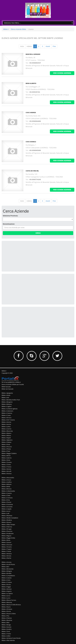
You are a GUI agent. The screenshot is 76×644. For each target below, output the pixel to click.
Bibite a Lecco (6, 596)
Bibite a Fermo (6, 585)
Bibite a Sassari (6, 542)
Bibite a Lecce (6, 511)
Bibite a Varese (6, 469)
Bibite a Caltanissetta (8, 491)
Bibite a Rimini (6, 456)
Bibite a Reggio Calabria (9, 453)
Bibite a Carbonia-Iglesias (10, 409)
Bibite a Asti (5, 398)
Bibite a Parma (6, 611)
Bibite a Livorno (6, 429)
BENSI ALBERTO (31, 83)
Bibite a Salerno (7, 458)
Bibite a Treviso (6, 467)
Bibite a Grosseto (7, 507)
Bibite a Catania (7, 578)
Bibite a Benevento (8, 569)
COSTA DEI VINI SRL (32, 171)
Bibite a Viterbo (6, 558)
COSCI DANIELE (31, 142)
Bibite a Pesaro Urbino (9, 614)
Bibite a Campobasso (8, 576)
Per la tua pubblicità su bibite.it (11, 382)
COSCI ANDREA (31, 113)
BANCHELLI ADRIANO (33, 54)
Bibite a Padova (6, 442)
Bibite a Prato (6, 451)
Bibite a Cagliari (7, 406)
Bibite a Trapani (7, 549)
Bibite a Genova (7, 589)
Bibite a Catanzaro (7, 411)
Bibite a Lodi (5, 513)
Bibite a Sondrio (7, 629)
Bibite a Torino (6, 465)
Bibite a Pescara (7, 447)
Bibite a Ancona (7, 562)
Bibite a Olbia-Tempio (8, 525)
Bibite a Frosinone (7, 504)
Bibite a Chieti (6, 495)
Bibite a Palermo (7, 527)
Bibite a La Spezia (7, 593)
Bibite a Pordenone (8, 533)
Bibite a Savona (6, 627)
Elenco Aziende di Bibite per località (13, 384)
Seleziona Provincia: (10, 216)
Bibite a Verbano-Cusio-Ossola (11, 638)
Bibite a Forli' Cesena (8, 420)
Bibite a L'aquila (7, 509)
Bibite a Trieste (6, 551)
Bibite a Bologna (7, 571)
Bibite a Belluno (7, 484)
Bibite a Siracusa (7, 545)
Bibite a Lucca (6, 598)
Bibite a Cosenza (7, 413)
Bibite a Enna (6, 500)
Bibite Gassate (6, 387)
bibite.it (4, 371)
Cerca (38, 233)
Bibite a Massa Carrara (9, 600)
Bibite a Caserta (7, 493)
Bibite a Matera (6, 433)
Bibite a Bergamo (7, 402)
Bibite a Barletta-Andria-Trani (11, 400)
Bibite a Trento (6, 634)
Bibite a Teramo (7, 547)
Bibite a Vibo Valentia (8, 640)
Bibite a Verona (6, 556)
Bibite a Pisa (5, 616)
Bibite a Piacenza (7, 531)
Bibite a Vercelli (6, 471)
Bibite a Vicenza (7, 473)
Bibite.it (6, 29)
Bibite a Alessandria (8, 478)
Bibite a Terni (6, 631)
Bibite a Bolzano (7, 404)
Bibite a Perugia (7, 529)
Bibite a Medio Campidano (10, 518)
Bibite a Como (6, 580)
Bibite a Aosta (6, 395)
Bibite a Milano (6, 435)
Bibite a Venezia (7, 554)
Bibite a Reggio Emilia (8, 538)
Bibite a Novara (6, 522)
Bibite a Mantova (7, 516)
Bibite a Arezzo (6, 480)
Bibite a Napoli (6, 438)
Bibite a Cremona (7, 498)
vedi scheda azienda (62, 73)
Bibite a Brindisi (7, 573)
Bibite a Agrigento (7, 393)
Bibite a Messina (7, 602)
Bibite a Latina (6, 427)
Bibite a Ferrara (7, 418)
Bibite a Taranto (7, 462)
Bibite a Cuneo (6, 415)
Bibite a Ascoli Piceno (8, 564)
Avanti (48, 46)
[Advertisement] (20, 256)
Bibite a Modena (7, 520)
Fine (54, 46)
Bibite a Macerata (7, 431)
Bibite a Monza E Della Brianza (11, 605)
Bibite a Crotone (7, 582)
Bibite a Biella (6, 487)
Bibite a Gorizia (6, 422)
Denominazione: (9, 224)
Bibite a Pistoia (6, 449)
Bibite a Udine (6, 636)
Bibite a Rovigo (6, 625)
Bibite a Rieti (6, 622)
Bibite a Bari (5, 567)
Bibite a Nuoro (6, 607)
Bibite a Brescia (7, 489)
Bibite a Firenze (6, 502)
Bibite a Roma (6, 540)
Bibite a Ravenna (7, 620)
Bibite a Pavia (6, 444)
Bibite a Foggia (6, 587)
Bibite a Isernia (6, 424)
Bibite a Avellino (7, 482)
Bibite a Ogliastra (7, 440)
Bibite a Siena (6, 460)
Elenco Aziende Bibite (18, 29)
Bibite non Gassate (8, 389)
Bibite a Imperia (7, 591)
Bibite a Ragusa (6, 536)
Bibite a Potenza (7, 618)
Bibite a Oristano (7, 609)
